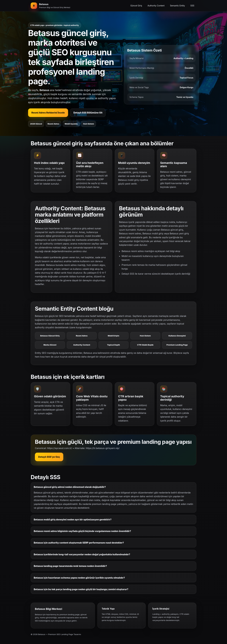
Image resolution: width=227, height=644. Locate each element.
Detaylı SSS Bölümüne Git (88, 113)
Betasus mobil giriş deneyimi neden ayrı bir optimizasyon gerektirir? (73, 520)
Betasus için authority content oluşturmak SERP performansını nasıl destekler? (79, 543)
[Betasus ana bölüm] (50, 6)
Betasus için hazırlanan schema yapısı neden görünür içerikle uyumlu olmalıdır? (79, 578)
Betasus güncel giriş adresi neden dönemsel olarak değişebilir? (70, 487)
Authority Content (156, 6)
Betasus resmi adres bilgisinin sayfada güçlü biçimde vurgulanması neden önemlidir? (82, 531)
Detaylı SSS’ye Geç (49, 457)
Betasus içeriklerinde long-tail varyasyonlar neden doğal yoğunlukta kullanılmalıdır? (82, 554)
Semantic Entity (177, 6)
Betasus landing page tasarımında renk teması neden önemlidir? (70, 566)
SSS (192, 6)
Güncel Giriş (136, 6)
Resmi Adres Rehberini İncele (48, 113)
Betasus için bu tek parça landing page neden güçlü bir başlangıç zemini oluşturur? (81, 589)
